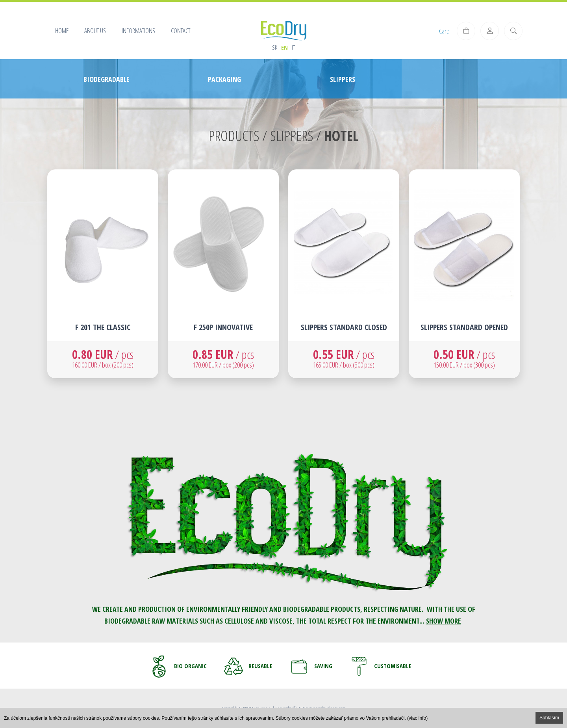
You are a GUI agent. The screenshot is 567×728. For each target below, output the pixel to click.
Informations (138, 31)
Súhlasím (549, 718)
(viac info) (417, 718)
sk (275, 47)
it (293, 47)
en (284, 47)
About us (95, 31)
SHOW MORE (444, 621)
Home (62, 31)
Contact (181, 31)
